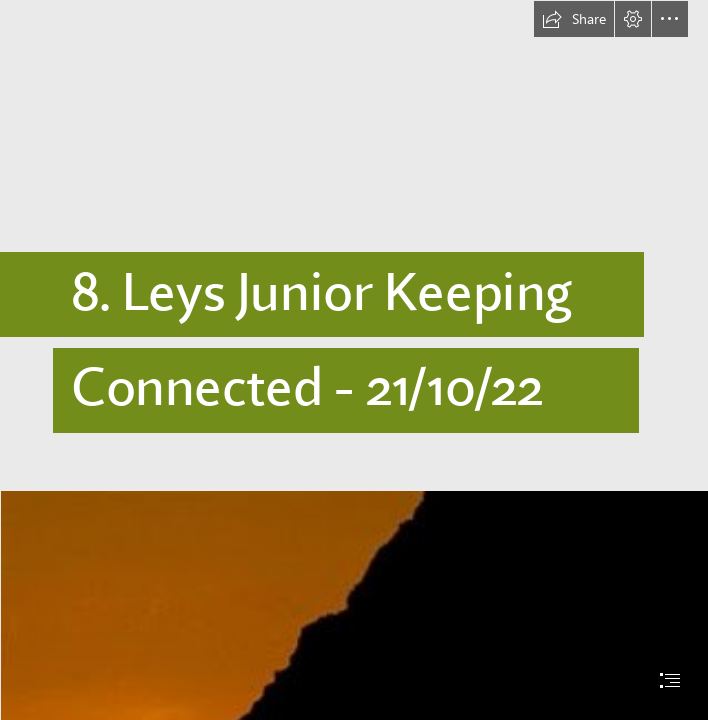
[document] (354, 360)
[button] (574, 19)
